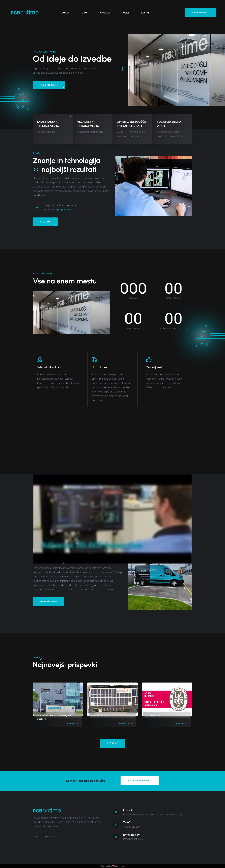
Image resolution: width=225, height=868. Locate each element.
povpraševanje (65, 223)
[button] (123, 68)
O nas (85, 13)
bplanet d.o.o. (119, 866)
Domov (66, 13)
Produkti (105, 13)
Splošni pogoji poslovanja (44, 836)
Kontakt (146, 13)
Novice (125, 13)
